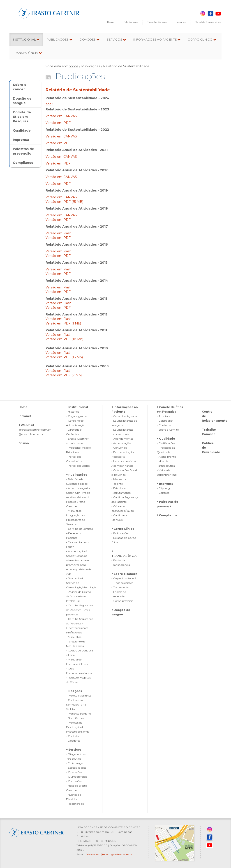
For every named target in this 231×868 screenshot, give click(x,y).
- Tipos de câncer (122, 583)
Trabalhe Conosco (157, 22)
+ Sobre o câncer (124, 574)
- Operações (74, 772)
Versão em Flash (59, 233)
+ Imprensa (165, 484)
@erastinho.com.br (31, 434)
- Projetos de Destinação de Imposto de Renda (78, 727)
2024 (50, 105)
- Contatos (164, 425)
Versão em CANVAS (61, 136)
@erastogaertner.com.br (35, 430)
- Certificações (166, 443)
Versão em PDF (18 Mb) (64, 339)
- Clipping (163, 488)
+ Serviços (74, 750)
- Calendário (165, 421)
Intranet (181, 22)
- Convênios (119, 448)
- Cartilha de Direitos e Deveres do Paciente (79, 533)
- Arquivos (163, 416)
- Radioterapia (75, 804)
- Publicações (120, 533)
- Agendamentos (122, 439)
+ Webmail (26, 425)
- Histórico (73, 412)
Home (111, 22)
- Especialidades (76, 768)
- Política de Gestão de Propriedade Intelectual (79, 596)
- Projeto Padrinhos (79, 696)
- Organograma (77, 416)
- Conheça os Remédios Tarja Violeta (76, 705)
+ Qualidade (166, 439)
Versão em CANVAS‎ (62, 116)
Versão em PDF (58, 123)
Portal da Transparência (208, 22)
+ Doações (74, 691)
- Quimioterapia (77, 777)
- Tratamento (120, 587)
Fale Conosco (131, 22)
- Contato (72, 736)
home (74, 66)
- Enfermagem (76, 763)
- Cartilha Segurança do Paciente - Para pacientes (80, 610)
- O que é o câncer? (124, 578)
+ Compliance (167, 515)
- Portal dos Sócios (78, 466)
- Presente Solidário (79, 714)
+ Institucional (77, 407)
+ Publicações (77, 475)
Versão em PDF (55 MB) (64, 202)
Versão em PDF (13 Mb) (64, 357)
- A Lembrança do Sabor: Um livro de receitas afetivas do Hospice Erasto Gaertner (78, 497)
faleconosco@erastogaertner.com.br (109, 854)
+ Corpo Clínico (123, 529)
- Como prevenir (122, 601)
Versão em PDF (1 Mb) (63, 323)
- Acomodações (121, 443)
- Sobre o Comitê (168, 430)
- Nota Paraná (75, 718)
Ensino (24, 443)
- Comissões (74, 781)
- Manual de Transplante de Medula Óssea (76, 641)
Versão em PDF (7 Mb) (64, 375)
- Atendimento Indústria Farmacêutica (166, 461)
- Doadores (73, 741)
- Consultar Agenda (124, 416)
